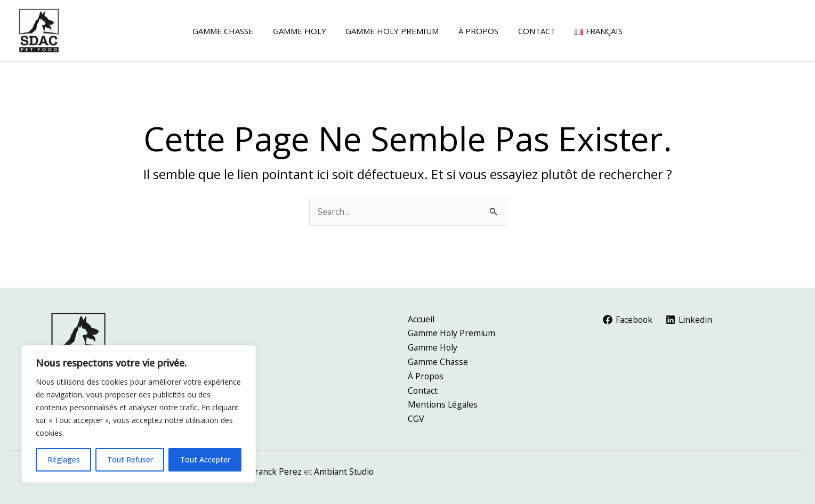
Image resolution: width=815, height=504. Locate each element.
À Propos (426, 375)
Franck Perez (276, 472)
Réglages (64, 460)
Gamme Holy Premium (452, 332)
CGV (416, 419)
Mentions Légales (443, 404)
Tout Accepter (205, 460)
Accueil (421, 318)
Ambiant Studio (345, 472)
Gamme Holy (433, 346)
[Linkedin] (691, 318)
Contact (423, 389)
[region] (139, 414)
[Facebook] (629, 318)
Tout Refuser (130, 460)
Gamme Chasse (438, 361)
